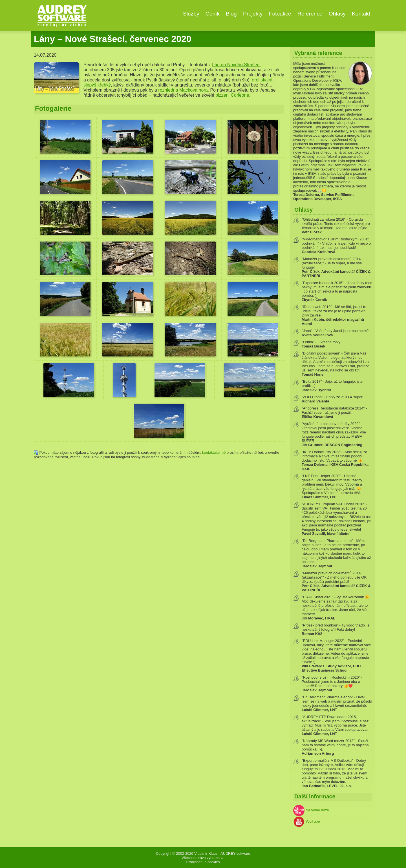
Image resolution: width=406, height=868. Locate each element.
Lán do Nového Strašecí (236, 65)
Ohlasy (337, 14)
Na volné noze (317, 810)
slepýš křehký (97, 85)
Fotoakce (280, 14)
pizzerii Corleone (232, 95)
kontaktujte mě (214, 452)
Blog (231, 14)
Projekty (253, 14)
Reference (310, 14)
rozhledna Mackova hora (183, 90)
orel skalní (262, 80)
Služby (191, 14)
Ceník (213, 14)
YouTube (313, 821)
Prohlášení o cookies (203, 862)
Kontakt (361, 14)
